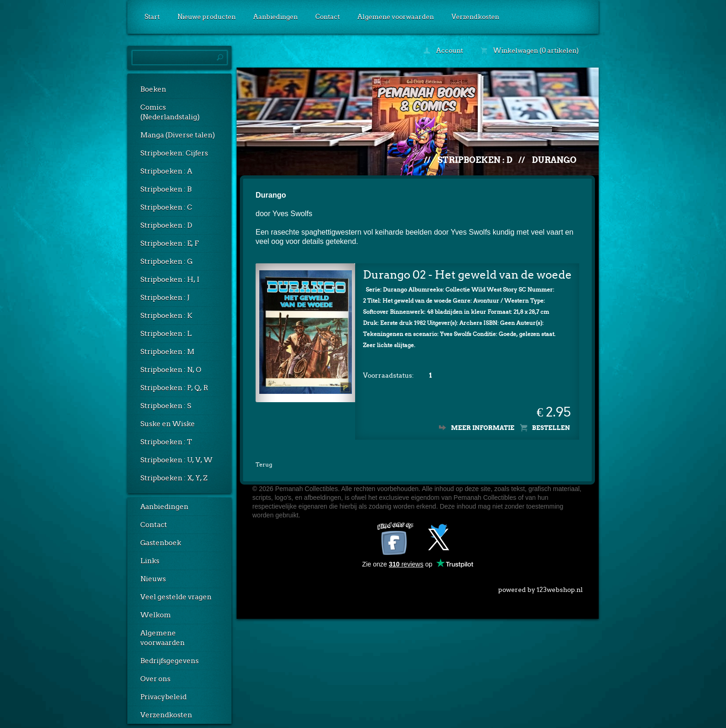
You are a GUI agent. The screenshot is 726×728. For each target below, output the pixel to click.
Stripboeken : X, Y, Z (174, 478)
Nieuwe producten (207, 17)
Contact (328, 17)
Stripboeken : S (166, 406)
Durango (554, 160)
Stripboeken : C (166, 207)
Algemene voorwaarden (396, 17)
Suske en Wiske (168, 424)
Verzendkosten (475, 17)
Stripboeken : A (166, 171)
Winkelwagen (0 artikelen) (530, 50)
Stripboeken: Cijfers (174, 153)
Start (152, 17)
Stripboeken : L (166, 334)
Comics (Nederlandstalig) (170, 112)
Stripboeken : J (165, 298)
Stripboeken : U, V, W (176, 460)
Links (150, 561)
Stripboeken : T (166, 442)
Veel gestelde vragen (176, 597)
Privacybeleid (163, 697)
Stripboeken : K (166, 316)
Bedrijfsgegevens (169, 661)
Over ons (155, 679)
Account (443, 50)
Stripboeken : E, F (169, 243)
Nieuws (153, 579)
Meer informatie (483, 428)
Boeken (153, 89)
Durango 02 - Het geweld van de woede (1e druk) (467, 275)
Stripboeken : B (166, 189)
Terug (264, 464)
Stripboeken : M (167, 352)
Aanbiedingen (275, 17)
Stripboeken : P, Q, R (174, 388)
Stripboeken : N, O (171, 370)
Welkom (156, 615)
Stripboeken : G (166, 261)
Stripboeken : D (166, 225)
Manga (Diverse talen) (178, 135)
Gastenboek (161, 543)
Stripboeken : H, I (170, 280)
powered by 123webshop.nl (541, 588)
